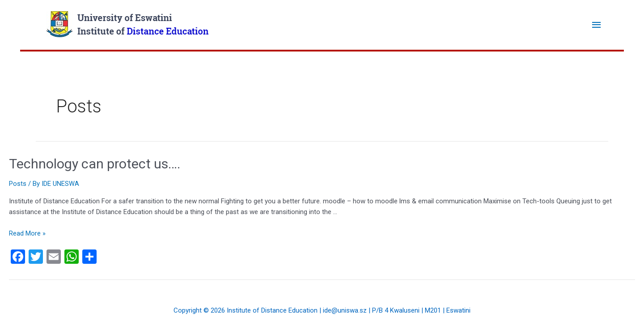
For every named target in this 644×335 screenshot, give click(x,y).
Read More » (27, 233)
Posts (18, 184)
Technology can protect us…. (95, 164)
